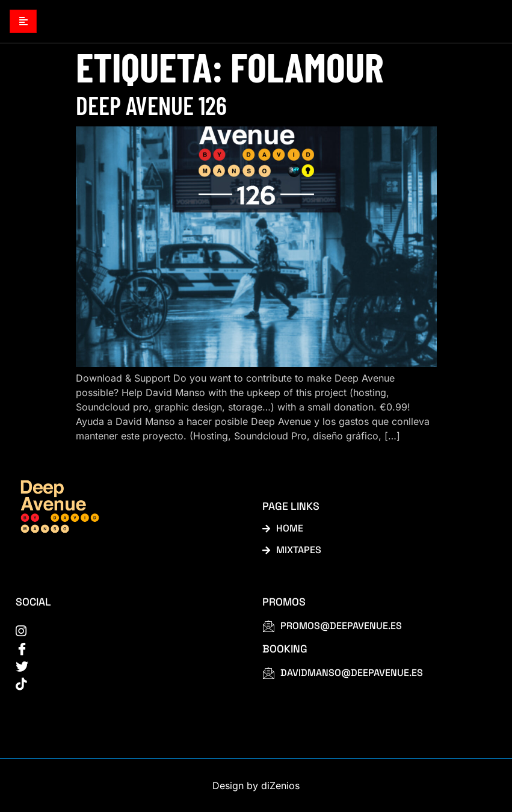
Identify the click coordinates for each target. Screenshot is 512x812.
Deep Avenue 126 (151, 105)
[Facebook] (125, 648)
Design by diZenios (256, 786)
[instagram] (125, 630)
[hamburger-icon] (23, 21)
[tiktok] (125, 683)
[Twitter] (125, 665)
